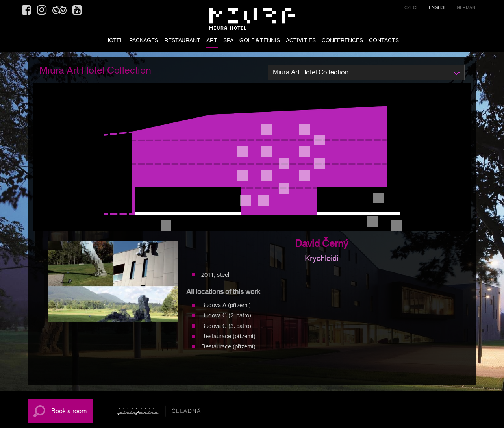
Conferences (342, 41)
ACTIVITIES (301, 41)
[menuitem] (412, 9)
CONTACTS (384, 41)
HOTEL (114, 41)
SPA (228, 41)
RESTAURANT (182, 41)
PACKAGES (144, 41)
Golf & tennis (260, 41)
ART (212, 41)
